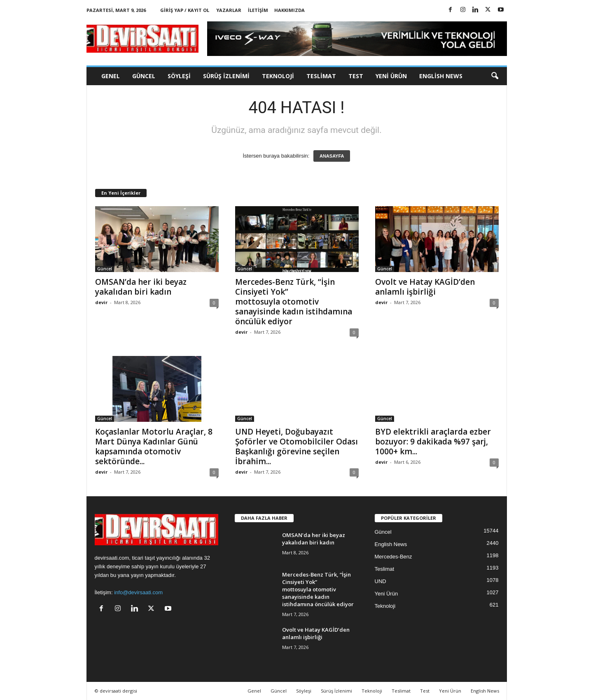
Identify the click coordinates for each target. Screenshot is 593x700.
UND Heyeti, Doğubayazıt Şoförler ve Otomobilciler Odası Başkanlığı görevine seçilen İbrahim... (296, 447)
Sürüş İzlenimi (226, 76)
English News (441, 76)
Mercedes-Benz (393, 557)
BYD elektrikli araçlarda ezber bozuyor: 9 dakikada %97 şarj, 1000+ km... (433, 442)
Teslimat (321, 76)
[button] (495, 76)
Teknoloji (278, 76)
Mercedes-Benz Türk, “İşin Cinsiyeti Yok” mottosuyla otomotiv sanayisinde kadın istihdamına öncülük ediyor (294, 302)
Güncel (144, 76)
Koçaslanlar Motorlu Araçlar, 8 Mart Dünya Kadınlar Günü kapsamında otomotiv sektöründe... (154, 447)
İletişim (258, 10)
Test (356, 76)
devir (101, 302)
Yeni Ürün (391, 76)
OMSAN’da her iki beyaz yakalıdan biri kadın (141, 287)
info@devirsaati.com (138, 592)
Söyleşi (179, 76)
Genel (111, 76)
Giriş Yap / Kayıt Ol (185, 10)
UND (381, 581)
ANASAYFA (332, 156)
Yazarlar (229, 10)
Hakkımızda (289, 10)
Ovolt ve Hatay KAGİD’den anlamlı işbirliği (425, 287)
